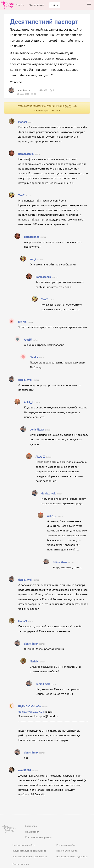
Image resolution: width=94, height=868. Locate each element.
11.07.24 (36, 580)
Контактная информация (39, 837)
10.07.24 (31, 122)
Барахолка (31, 826)
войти (68, 106)
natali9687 (25, 770)
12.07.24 (42, 358)
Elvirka (22, 322)
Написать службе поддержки (72, 856)
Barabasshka (26, 154)
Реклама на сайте (66, 845)
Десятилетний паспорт (44, 21)
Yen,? (21, 195)
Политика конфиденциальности (29, 856)
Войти (55, 5)
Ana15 (28, 339)
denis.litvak (23, 90)
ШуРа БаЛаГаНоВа (30, 706)
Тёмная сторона (20, 864)
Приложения (32, 832)
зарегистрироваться (47, 110)
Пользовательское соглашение (29, 851)
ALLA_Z (29, 402)
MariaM (22, 122)
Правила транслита (67, 851)
